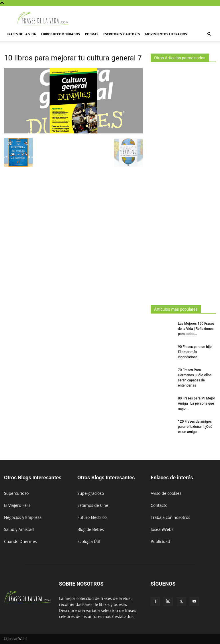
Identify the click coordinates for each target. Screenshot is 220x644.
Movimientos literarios (166, 34)
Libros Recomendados (60, 34)
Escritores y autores (122, 34)
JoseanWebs (162, 529)
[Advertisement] (183, 182)
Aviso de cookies (166, 493)
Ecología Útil (89, 541)
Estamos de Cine (93, 505)
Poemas (92, 34)
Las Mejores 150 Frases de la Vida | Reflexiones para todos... (196, 329)
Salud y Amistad (19, 529)
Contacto (159, 505)
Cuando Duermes (20, 541)
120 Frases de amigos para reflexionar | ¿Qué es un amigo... (195, 427)
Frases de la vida (21, 34)
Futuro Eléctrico (92, 517)
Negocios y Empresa (23, 517)
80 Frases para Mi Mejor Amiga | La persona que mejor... (197, 403)
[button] (209, 34)
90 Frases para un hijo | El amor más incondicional (196, 352)
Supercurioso (16, 493)
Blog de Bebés (91, 529)
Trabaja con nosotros (170, 517)
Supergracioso (91, 493)
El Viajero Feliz (17, 505)
